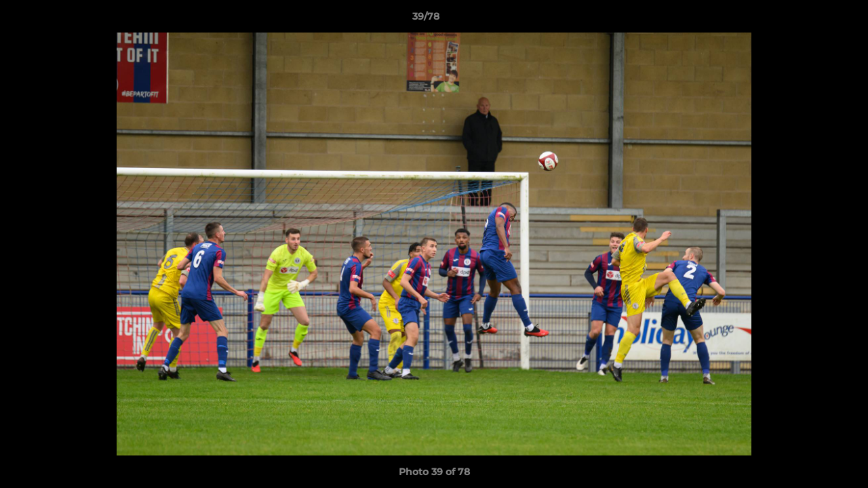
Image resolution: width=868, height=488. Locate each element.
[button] (811, 20)
